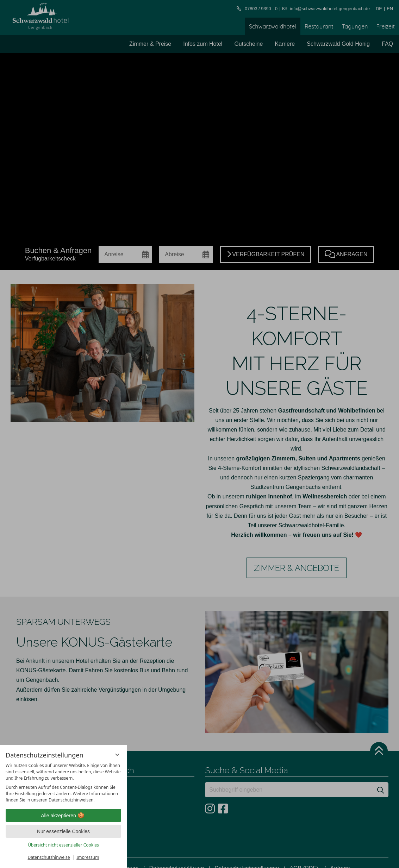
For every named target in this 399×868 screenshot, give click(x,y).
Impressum (88, 857)
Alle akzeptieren (63, 816)
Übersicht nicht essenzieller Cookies (63, 845)
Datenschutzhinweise (49, 857)
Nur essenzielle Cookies (63, 831)
